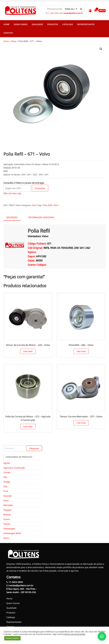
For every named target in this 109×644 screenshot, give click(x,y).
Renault (7, 514)
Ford (6, 491)
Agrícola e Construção (14, 468)
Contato (8, 33)
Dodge (7, 482)
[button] (101, 49)
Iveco (6, 500)
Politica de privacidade (74, 634)
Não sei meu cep (12, 193)
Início (6, 41)
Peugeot (7, 510)
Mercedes (8, 505)
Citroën (7, 472)
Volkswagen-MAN (12, 533)
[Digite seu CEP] (17, 188)
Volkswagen (9, 529)
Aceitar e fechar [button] (12, 638)
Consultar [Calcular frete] (40, 188)
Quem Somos (21, 24)
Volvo (34, 205)
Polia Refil (47, 205)
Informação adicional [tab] (41, 217)
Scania (7, 519)
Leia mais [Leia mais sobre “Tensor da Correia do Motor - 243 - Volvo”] (28, 351)
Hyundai (8, 496)
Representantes (86, 24)
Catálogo (68, 24)
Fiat (5, 486)
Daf (5, 477)
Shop (14, 41)
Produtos (53, 24)
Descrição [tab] (12, 217)
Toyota (7, 524)
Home (6, 24)
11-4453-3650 (53, 13)
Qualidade (37, 24)
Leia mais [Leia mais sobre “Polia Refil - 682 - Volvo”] (81, 351)
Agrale (7, 463)
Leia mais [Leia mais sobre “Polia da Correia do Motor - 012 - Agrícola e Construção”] (28, 426)
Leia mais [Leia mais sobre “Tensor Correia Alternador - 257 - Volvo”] (81, 423)
